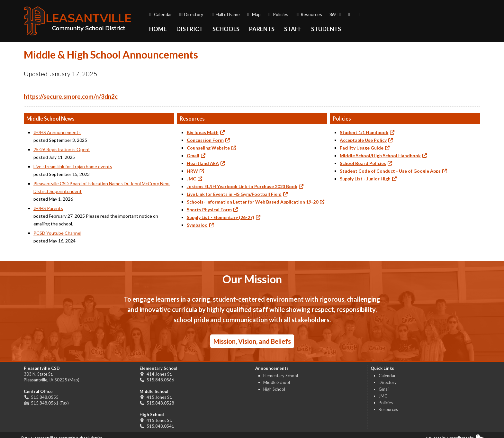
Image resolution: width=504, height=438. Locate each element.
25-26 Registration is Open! (62, 149)
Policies (278, 14)
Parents (262, 29)
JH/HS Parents (48, 208)
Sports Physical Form (209, 210)
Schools (226, 29)
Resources (309, 14)
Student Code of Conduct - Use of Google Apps (390, 171)
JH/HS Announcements (57, 132)
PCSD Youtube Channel (57, 233)
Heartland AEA (203, 163)
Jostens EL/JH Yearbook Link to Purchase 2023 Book (242, 186)
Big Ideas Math (203, 132)
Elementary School (281, 376)
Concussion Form (205, 140)
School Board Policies (363, 163)
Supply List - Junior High (365, 179)
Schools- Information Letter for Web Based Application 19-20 (252, 202)
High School (274, 389)
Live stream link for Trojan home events (73, 166)
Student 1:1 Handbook (364, 132)
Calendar (161, 14)
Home (158, 29)
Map (254, 14)
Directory (191, 14)
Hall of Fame (225, 14)
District (190, 29)
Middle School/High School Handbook (380, 155)
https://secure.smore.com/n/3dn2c (71, 96)
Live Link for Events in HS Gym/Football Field (234, 194)
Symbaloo (197, 225)
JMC (191, 179)
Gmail (193, 155)
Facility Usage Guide (362, 148)
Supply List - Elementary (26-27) (221, 217)
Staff (293, 29)
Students (326, 29)
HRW (192, 171)
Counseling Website (208, 148)
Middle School (277, 382)
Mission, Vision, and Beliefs (252, 341)
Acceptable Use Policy (363, 140)
